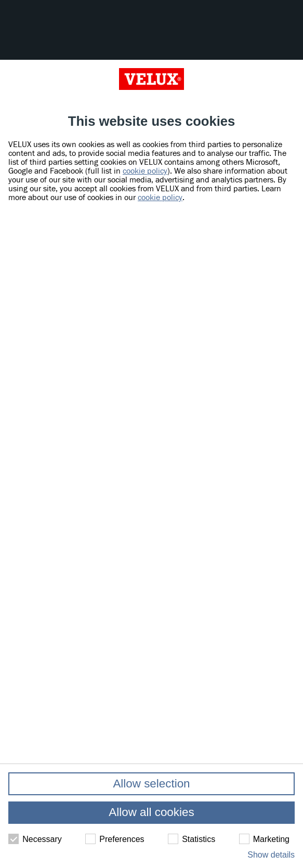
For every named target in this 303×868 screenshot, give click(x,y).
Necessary (35, 839)
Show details (271, 855)
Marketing (264, 839)
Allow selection (151, 784)
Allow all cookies (151, 812)
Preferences (115, 839)
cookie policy (145, 171)
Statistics (192, 839)
